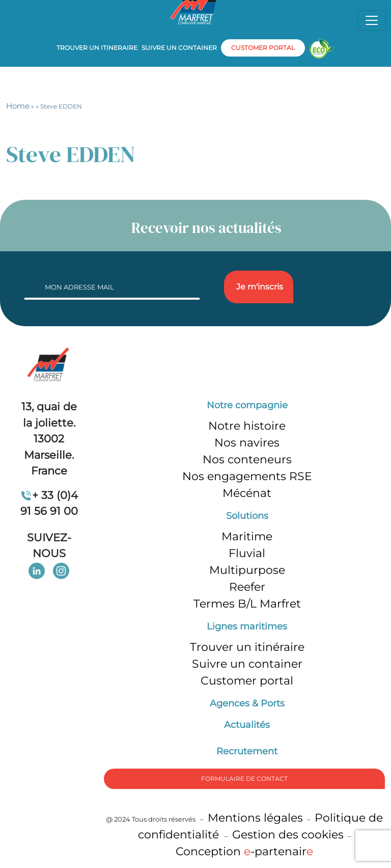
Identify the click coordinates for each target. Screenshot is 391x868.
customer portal (263, 48)
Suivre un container (179, 48)
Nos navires (247, 443)
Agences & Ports (247, 703)
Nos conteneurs (247, 459)
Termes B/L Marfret (247, 604)
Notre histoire (247, 426)
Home (18, 106)
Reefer (247, 587)
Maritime (247, 536)
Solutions (247, 516)
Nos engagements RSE (247, 476)
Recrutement (247, 751)
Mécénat (247, 493)
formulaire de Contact (244, 779)
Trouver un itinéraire (247, 647)
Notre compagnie (247, 405)
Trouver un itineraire (97, 48)
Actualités (247, 725)
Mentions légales (255, 818)
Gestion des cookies (288, 835)
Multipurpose (247, 570)
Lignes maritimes (247, 626)
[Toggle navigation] (372, 20)
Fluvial (247, 553)
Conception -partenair (244, 851)
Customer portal (247, 681)
